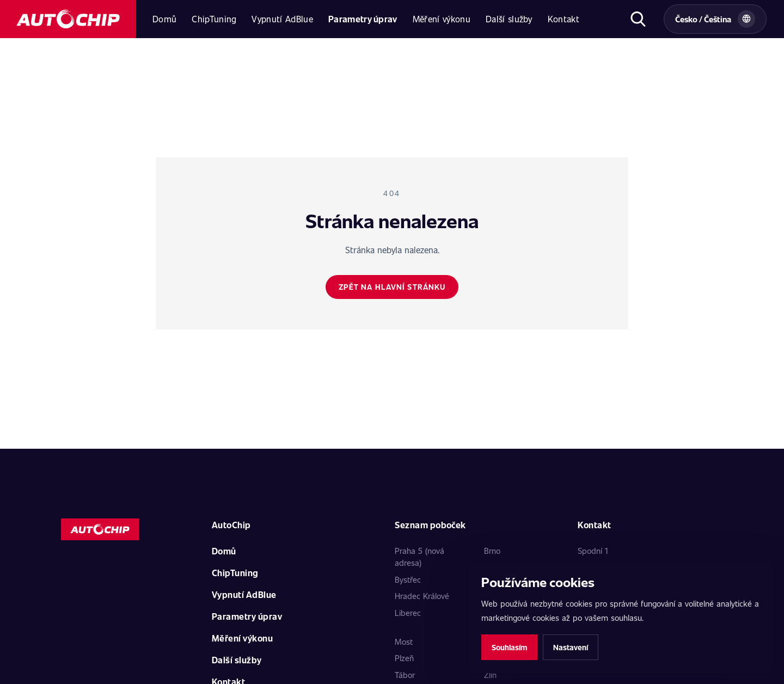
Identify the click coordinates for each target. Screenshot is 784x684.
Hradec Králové (422, 596)
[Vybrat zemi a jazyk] (715, 19)
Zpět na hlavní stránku (392, 287)
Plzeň (404, 658)
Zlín (490, 675)
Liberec (408, 613)
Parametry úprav (363, 19)
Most (404, 642)
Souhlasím (509, 647)
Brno (492, 551)
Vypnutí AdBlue (282, 19)
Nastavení (571, 647)
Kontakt (563, 19)
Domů (164, 19)
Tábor (405, 675)
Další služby (509, 19)
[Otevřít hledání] (638, 19)
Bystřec (408, 579)
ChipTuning (214, 19)
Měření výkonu (442, 19)
